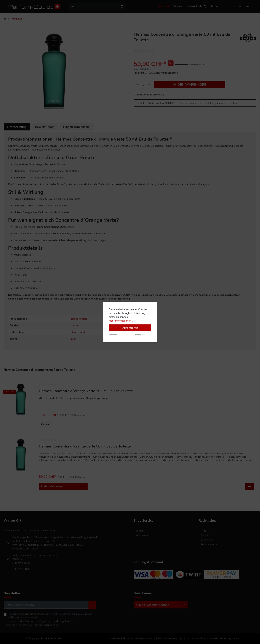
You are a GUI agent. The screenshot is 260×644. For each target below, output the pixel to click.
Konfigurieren (140, 335)
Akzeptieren (130, 328)
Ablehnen (113, 335)
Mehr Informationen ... (121, 321)
